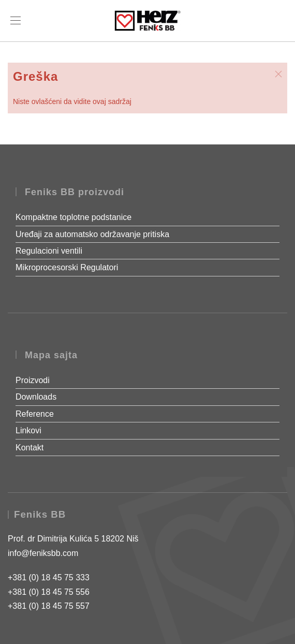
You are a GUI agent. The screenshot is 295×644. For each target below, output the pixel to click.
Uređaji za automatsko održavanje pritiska (92, 234)
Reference (35, 414)
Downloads (36, 397)
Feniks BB (40, 514)
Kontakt (30, 448)
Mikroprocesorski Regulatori (67, 267)
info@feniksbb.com (43, 553)
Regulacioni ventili (49, 251)
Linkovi (28, 430)
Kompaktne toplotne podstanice (73, 217)
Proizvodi (33, 380)
